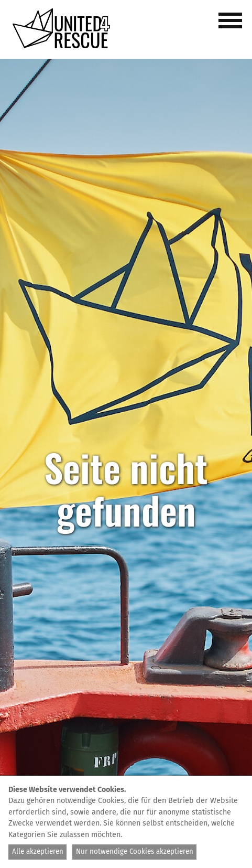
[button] (232, 26)
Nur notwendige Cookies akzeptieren (135, 852)
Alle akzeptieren (38, 852)
